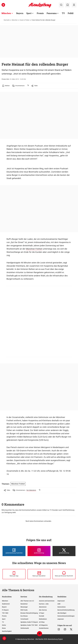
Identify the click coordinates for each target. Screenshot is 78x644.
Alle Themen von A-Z (27, 601)
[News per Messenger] (14, 574)
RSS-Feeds (24, 610)
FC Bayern (5, 610)
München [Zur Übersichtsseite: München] (6, 13)
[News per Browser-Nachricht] (64, 574)
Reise (4, 628)
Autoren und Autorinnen (47, 601)
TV (3, 622)
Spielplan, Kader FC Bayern (29, 622)
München (15, 20)
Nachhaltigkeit (7, 631)
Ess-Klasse (24, 616)
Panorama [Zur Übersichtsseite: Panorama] (52, 13)
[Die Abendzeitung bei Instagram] (39, 551)
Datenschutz (62, 607)
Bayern (4, 607)
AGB (59, 604)
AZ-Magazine (43, 625)
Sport (4, 619)
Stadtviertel (6, 604)
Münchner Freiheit (34, 249)
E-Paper (42, 613)
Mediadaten (43, 619)
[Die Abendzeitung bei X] (64, 551)
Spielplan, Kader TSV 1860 (29, 625)
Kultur (4, 625)
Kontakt (42, 616)
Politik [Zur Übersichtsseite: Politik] (71, 13)
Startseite (7, 20)
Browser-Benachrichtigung (29, 613)
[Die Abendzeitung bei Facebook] (14, 551)
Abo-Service (43, 610)
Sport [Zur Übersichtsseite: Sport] (29, 13)
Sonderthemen (44, 628)
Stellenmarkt (25, 628)
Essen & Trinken (25, 20)
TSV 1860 (5, 613)
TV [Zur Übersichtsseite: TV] (63, 13)
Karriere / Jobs (44, 604)
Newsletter (24, 604)
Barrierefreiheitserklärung (66, 610)
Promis (4, 616)
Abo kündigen (62, 613)
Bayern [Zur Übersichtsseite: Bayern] (20, 13)
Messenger (24, 607)
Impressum (61, 601)
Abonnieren (43, 607)
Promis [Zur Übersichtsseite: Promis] (40, 13)
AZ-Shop (42, 622)
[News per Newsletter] (39, 574)
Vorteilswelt (24, 619)
